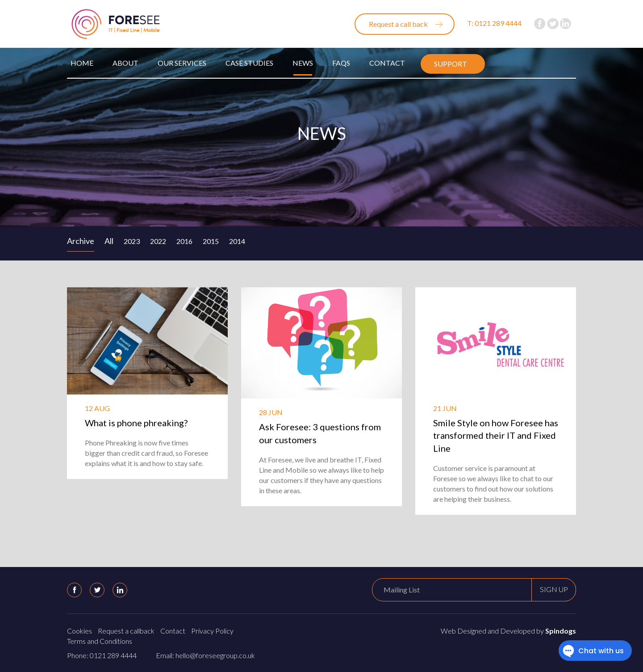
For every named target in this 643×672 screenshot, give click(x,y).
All (109, 241)
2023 (132, 241)
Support (451, 64)
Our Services (182, 63)
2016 (184, 241)
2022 (158, 241)
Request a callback (126, 631)
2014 (237, 241)
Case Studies (249, 63)
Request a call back (398, 24)
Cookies (79, 631)
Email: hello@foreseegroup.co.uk (205, 655)
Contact (387, 63)
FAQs (341, 63)
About (125, 63)
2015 (211, 241)
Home (82, 63)
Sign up (554, 589)
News (303, 63)
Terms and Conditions (100, 641)
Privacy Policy (212, 631)
